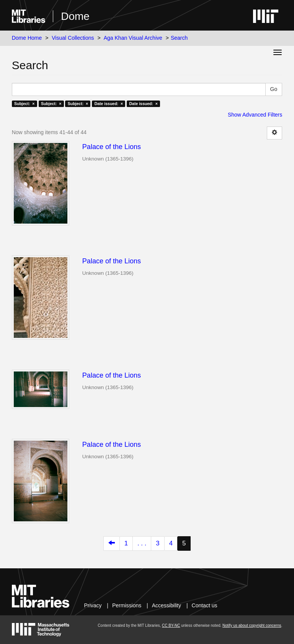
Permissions (127, 605)
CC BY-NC (171, 625)
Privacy (93, 605)
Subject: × (24, 104)
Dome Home (27, 38)
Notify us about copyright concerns (252, 625)
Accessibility (167, 605)
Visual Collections (73, 38)
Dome (75, 16)
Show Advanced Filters (255, 115)
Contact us (205, 605)
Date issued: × (109, 104)
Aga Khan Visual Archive (133, 38)
